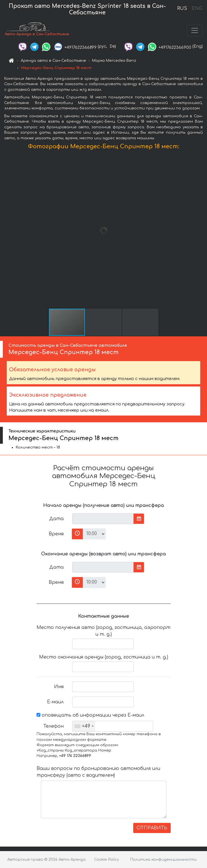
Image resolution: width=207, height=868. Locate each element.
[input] (103, 519)
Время (56, 534)
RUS (182, 8)
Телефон (54, 726)
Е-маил (55, 702)
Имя (59, 687)
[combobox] (84, 726)
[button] (202, 231)
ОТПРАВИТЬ (152, 828)
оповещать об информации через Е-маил (90, 715)
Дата (56, 519)
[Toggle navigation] (195, 30)
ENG (197, 8)
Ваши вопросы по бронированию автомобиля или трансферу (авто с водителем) (98, 772)
